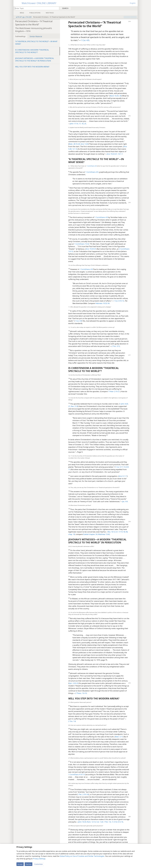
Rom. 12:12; (91, 822)
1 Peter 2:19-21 (114, 391)
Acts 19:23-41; (112, 154)
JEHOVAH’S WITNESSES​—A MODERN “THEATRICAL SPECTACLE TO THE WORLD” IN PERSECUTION (35, 60)
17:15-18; (122, 532)
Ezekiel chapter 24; (90, 534)
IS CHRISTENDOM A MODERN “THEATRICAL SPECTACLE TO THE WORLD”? (32, 51)
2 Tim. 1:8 (72, 721)
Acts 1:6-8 (84, 144)
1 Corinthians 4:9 (91, 166)
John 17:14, (74, 124)
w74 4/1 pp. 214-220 (23, 17)
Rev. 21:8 (74, 406)
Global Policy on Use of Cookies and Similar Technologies (82, 856)
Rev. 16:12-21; (113, 532)
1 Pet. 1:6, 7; (108, 822)
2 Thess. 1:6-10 (81, 693)
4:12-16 (120, 822)
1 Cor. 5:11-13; (120, 467)
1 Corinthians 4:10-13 (77, 774)
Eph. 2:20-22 (74, 683)
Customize (38, 864)
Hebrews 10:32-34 (102, 303)
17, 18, (81, 124)
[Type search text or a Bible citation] (36, 8)
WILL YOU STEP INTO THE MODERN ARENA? (32, 67)
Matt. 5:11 (119, 737)
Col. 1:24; (100, 822)
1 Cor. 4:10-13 (119, 301)
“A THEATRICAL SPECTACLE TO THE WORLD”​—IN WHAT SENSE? (36, 43)
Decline (29, 864)
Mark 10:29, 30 (116, 96)
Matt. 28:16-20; (75, 144)
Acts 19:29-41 (91, 249)
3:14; (115, 822)
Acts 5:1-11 (123, 476)
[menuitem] (135, 8)
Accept (20, 864)
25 (85, 124)
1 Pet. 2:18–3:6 (83, 794)
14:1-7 (120, 154)
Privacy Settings (39, 859)
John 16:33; (82, 822)
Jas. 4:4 (125, 501)
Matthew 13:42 (104, 534)
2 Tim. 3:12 (116, 346)
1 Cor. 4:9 (85, 40)
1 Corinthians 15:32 (82, 244)
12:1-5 (74, 149)
